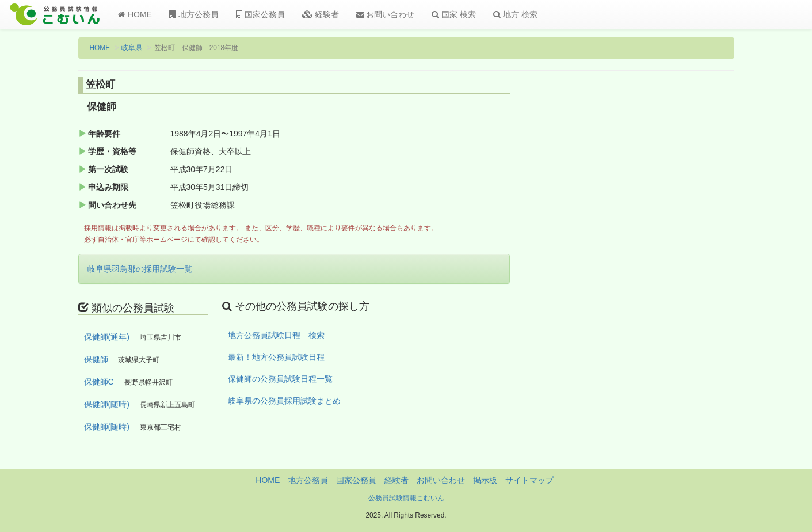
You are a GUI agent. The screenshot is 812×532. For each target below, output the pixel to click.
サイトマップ (529, 480)
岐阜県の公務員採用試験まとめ (284, 401)
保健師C (99, 382)
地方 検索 (515, 14)
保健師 (96, 359)
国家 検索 (454, 14)
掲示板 (485, 480)
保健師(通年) (107, 337)
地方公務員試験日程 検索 (276, 335)
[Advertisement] (659, 267)
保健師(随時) (107, 404)
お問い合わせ (386, 14)
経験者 (321, 14)
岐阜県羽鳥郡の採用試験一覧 (140, 269)
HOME (135, 14)
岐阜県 (132, 48)
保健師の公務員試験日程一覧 (280, 379)
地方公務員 (194, 14)
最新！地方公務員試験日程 (276, 357)
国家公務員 (260, 14)
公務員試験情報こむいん (406, 498)
